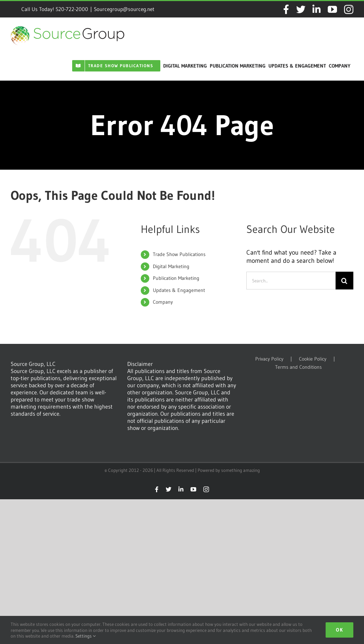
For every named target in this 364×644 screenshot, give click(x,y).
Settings (85, 636)
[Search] (344, 281)
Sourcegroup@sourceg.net (124, 9)
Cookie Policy (313, 359)
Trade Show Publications (179, 254)
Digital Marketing (171, 266)
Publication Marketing (176, 278)
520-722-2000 (72, 9)
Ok (339, 630)
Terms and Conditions (298, 367)
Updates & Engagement (179, 290)
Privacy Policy (269, 359)
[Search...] (291, 281)
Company (163, 302)
